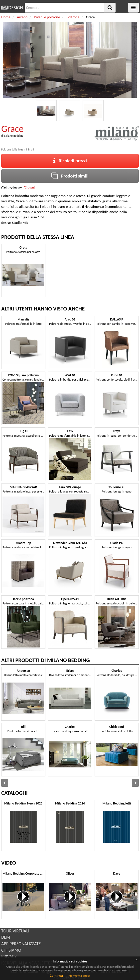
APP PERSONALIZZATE (21, 944)
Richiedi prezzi (70, 161)
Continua (56, 976)
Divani (29, 188)
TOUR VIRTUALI (15, 931)
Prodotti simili (70, 176)
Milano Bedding (14, 136)
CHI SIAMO (11, 950)
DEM (6, 937)
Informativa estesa (79, 976)
